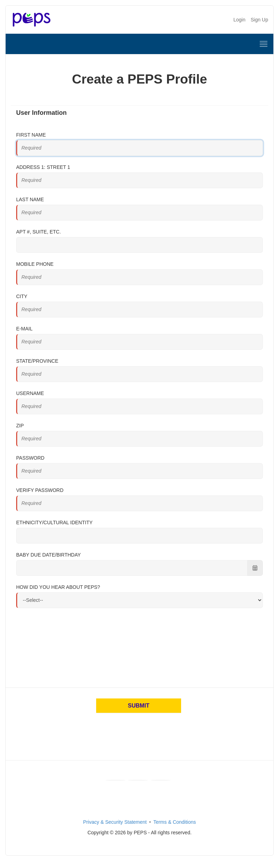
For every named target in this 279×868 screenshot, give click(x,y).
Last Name (30, 199)
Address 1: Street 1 (43, 167)
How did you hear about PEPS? (58, 587)
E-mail (24, 329)
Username (30, 393)
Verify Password (40, 490)
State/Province (37, 361)
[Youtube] (138, 780)
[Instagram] (161, 780)
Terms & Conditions (175, 822)
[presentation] (69, 654)
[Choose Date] (255, 568)
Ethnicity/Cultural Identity (54, 522)
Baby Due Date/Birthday (48, 555)
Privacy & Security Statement (115, 822)
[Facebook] (115, 780)
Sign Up (259, 20)
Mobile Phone (35, 264)
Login (239, 20)
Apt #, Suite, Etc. (38, 232)
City (22, 296)
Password (30, 458)
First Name (31, 135)
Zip (20, 426)
